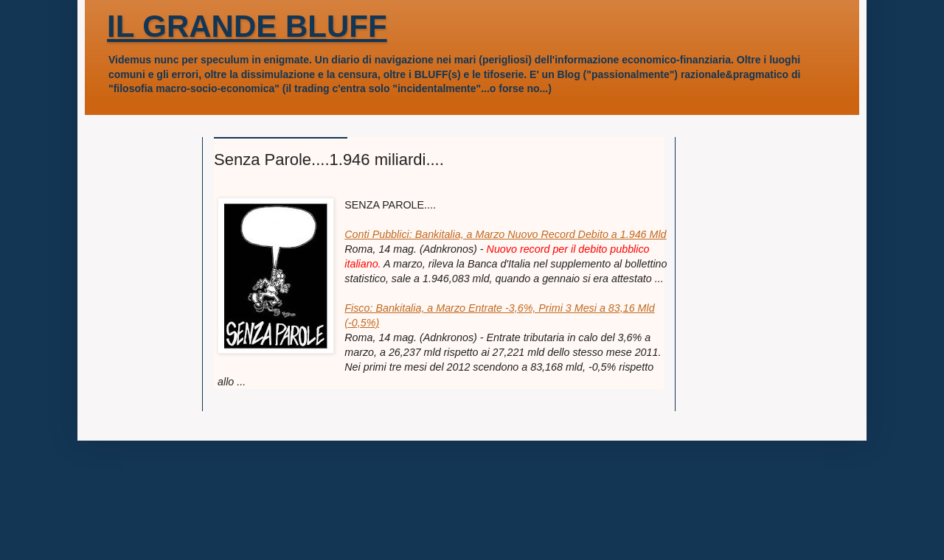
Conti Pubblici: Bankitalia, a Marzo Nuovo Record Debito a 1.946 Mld (505, 234)
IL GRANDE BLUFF (247, 26)
